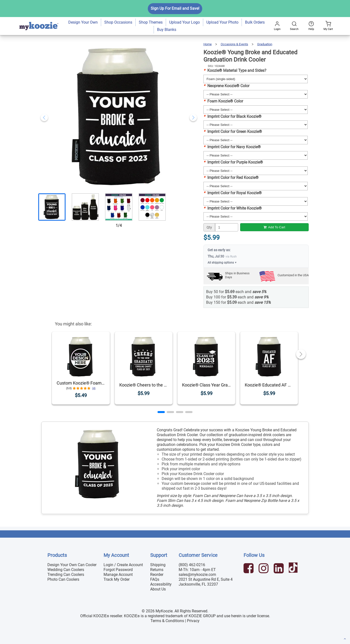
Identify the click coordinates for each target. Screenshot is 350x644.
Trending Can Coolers (66, 575)
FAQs (155, 579)
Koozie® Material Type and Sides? (235, 70)
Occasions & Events (234, 44)
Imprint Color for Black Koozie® (232, 116)
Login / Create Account (123, 565)
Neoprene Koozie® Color (226, 86)
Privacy (193, 621)
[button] (161, 412)
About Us (158, 589)
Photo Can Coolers (63, 579)
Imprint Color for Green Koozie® (233, 132)
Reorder (157, 575)
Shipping (158, 565)
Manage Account (118, 575)
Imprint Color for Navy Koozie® (232, 147)
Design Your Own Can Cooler (72, 565)
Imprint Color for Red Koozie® (231, 178)
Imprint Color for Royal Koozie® (233, 193)
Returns (157, 570)
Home (208, 44)
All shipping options (222, 263)
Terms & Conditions (167, 621)
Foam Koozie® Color (223, 101)
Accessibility (161, 584)
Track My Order (117, 579)
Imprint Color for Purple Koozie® (233, 162)
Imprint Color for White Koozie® (233, 208)
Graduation (265, 44)
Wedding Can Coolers (66, 570)
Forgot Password (118, 570)
